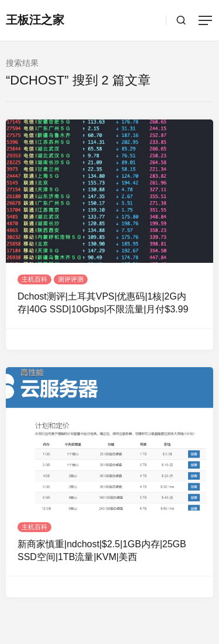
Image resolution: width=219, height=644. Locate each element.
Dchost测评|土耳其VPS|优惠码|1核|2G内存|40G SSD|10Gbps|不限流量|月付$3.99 (103, 303)
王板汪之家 (35, 20)
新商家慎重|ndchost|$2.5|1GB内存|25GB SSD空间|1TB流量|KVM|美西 (102, 550)
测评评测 (71, 279)
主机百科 (34, 279)
